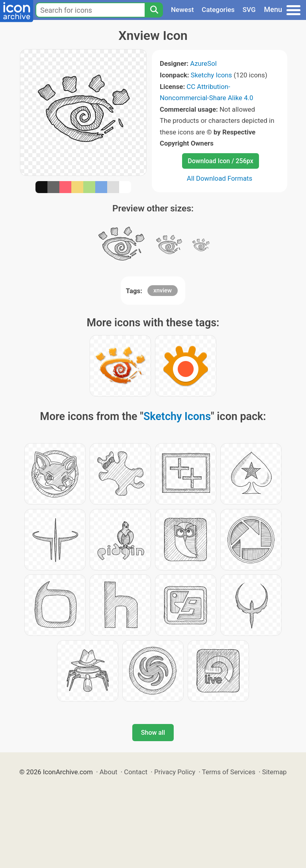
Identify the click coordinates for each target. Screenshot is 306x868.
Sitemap (275, 772)
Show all (153, 733)
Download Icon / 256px (220, 161)
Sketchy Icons (212, 75)
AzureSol (203, 63)
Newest (182, 10)
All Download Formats (220, 178)
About (109, 772)
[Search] (154, 10)
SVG (249, 10)
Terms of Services (229, 772)
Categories (218, 10)
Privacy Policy (175, 772)
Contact (136, 772)
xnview (163, 290)
